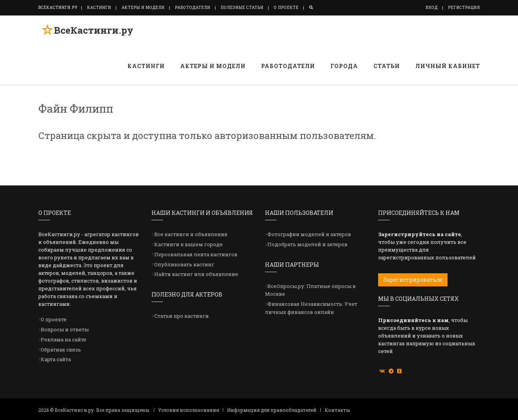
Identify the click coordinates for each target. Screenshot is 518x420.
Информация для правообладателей (272, 410)
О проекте (286, 8)
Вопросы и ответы (65, 329)
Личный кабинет (448, 66)
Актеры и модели (143, 8)
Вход (432, 8)
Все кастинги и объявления (191, 234)
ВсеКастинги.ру (90, 32)
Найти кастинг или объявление (196, 274)
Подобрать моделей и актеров (307, 244)
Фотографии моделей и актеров (309, 234)
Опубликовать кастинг (184, 264)
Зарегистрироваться (413, 280)
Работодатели (193, 8)
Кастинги (99, 8)
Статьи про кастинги (182, 316)
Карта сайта (56, 359)
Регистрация (464, 8)
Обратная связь (61, 350)
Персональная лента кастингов (196, 254)
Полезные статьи (242, 8)
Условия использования (188, 410)
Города (344, 66)
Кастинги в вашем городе (188, 244)
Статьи (387, 66)
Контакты (337, 410)
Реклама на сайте (64, 339)
